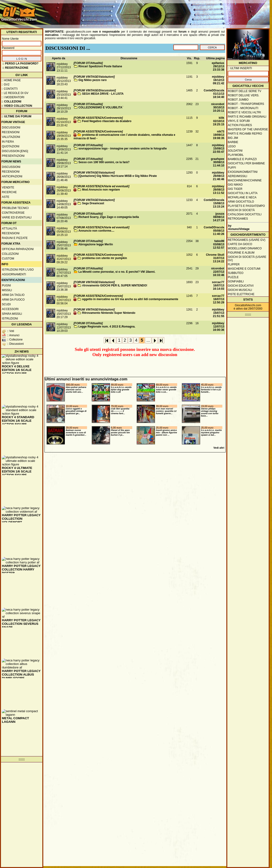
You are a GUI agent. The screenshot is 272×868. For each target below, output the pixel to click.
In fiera (8, 142)
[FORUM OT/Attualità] (88, 63)
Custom (8, 259)
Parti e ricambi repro (245, 134)
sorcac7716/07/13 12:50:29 (218, 299)
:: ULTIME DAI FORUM (16, 116)
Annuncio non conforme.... (96, 231)
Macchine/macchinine (245, 180)
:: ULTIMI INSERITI (240, 68)
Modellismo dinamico (245, 248)
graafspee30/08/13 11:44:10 (217, 162)
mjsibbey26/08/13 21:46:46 (218, 176)
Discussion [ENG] (15, 151)
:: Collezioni (11, 102)
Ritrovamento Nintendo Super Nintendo (109, 313)
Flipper (234, 264)
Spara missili (12, 314)
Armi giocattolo (241, 202)
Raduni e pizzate (15, 238)
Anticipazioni (12, 176)
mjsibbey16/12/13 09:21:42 (218, 80)
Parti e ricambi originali (247, 117)
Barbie (233, 142)
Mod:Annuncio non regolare (101, 190)
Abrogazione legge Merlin (96, 244)
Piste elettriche (241, 294)
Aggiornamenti (14, 274)
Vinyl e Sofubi (239, 121)
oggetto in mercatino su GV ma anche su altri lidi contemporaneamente (130, 299)
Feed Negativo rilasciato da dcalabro (107, 121)
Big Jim (233, 138)
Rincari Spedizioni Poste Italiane (100, 66)
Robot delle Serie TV (245, 91)
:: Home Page (11, 80)
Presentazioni (13, 156)
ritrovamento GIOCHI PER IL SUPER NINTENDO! (115, 285)
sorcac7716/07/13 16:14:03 (218, 285)
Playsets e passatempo (246, 206)
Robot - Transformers (246, 104)
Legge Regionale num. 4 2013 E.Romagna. (107, 327)
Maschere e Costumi (244, 269)
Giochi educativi (241, 286)
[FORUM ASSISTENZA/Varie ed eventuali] (101, 186)
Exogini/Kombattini (243, 172)
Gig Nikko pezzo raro (92, 80)
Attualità (9, 229)
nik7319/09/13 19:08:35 (219, 135)
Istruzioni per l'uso (18, 270)
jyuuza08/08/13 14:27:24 (219, 217)
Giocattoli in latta (243, 193)
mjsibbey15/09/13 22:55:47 (218, 149)
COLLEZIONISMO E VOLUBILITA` (101, 107)
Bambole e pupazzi (242, 159)
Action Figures (240, 125)
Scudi (6, 304)
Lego (232, 146)
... (148, 340)
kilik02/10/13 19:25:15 (219, 121)
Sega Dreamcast (93, 203)
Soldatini (235, 151)
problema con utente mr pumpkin (105, 258)
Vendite (8, 187)
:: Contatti (9, 89)
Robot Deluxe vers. (243, 95)
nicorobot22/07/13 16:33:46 (218, 272)
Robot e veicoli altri (244, 112)
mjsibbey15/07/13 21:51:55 (218, 313)
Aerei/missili (237, 176)
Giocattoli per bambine (246, 163)
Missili (7, 290)
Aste (6, 197)
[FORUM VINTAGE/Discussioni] (95, 90)
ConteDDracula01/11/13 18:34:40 (214, 94)
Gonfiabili (236, 281)
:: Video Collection (17, 106)
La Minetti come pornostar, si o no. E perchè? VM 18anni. (117, 272)
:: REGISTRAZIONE (15, 68)
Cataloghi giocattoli (245, 214)
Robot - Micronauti (243, 108)
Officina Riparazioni (18, 249)
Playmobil (236, 155)
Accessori (10, 309)
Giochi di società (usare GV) (247, 259)
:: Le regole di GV (15, 93)
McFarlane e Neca (242, 197)
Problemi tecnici (15, 208)
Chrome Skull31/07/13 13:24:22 (215, 258)
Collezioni (10, 254)
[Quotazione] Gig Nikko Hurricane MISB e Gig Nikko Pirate (117, 176)
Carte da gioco (240, 244)
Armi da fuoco (13, 300)
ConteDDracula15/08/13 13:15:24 (214, 203)
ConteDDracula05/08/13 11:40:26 (214, 231)
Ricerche (9, 192)
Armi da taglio (13, 295)
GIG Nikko (235, 185)
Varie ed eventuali (17, 217)
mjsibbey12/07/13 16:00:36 (218, 327)
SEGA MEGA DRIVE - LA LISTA (103, 94)
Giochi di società (241, 210)
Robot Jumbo (238, 100)
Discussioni (11, 128)
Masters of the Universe (248, 129)
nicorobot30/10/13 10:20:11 (218, 107)
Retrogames (238, 219)
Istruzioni (10, 319)
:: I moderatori (13, 97)
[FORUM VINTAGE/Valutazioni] (94, 77)
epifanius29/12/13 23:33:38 (218, 66)
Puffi (232, 168)
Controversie (13, 213)
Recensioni (11, 132)
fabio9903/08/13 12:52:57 (219, 244)
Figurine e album (241, 253)
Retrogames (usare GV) (247, 240)
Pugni (6, 285)
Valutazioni (11, 137)
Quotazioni (11, 146)
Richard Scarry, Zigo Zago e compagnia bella (109, 217)
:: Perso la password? (20, 64)
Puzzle (233, 277)
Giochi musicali (240, 290)
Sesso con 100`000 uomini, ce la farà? (104, 162)
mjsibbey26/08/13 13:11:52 (218, 190)
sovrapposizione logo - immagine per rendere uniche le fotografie (122, 149)
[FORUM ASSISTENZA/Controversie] (98, 118)
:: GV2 (5, 85)
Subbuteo (236, 273)
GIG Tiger (235, 189)
